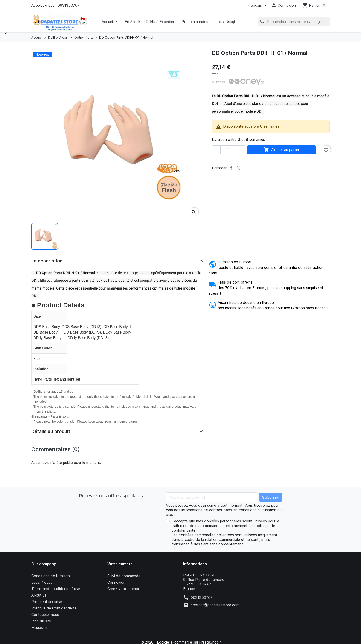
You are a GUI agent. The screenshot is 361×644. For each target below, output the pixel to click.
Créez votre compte (124, 589)
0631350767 (202, 597)
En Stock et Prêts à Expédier (150, 22)
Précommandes (195, 22)
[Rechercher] (294, 22)
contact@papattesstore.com (215, 605)
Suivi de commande (124, 576)
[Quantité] (229, 150)
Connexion (116, 582)
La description (47, 261)
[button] (283, 5)
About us (39, 595)
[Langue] (256, 5)
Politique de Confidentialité (54, 608)
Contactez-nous (45, 615)
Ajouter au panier (282, 150)
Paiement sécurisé (47, 602)
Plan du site (41, 621)
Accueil (108, 22)
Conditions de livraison (51, 576)
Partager (231, 168)
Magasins (39, 627)
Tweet (239, 168)
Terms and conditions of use (56, 589)
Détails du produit (51, 431)
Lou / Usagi (225, 22)
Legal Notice (42, 582)
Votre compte (120, 564)
